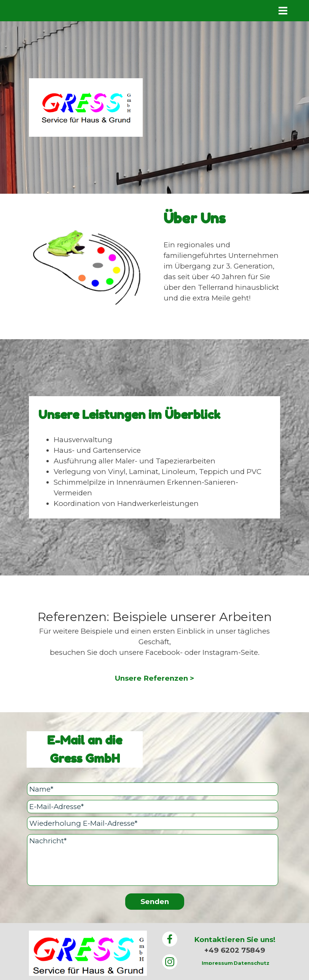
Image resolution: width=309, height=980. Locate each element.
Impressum (217, 963)
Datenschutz (252, 963)
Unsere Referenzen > (154, 678)
